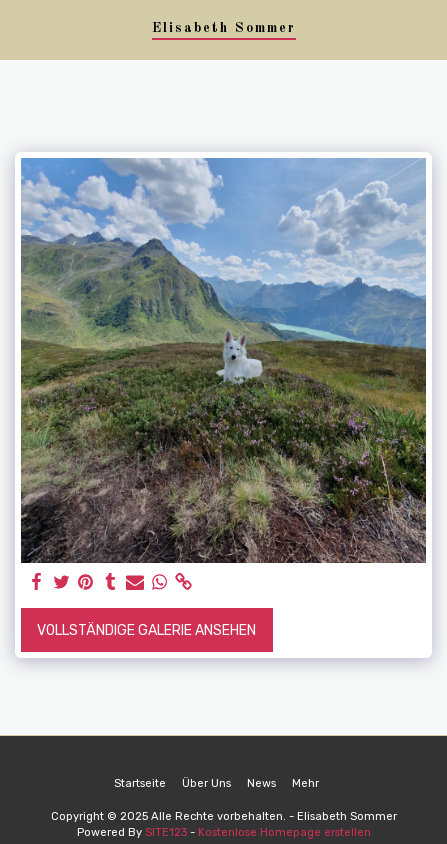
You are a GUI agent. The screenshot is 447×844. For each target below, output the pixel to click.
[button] (22, 29)
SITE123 (166, 832)
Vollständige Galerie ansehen (146, 630)
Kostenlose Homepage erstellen (284, 832)
